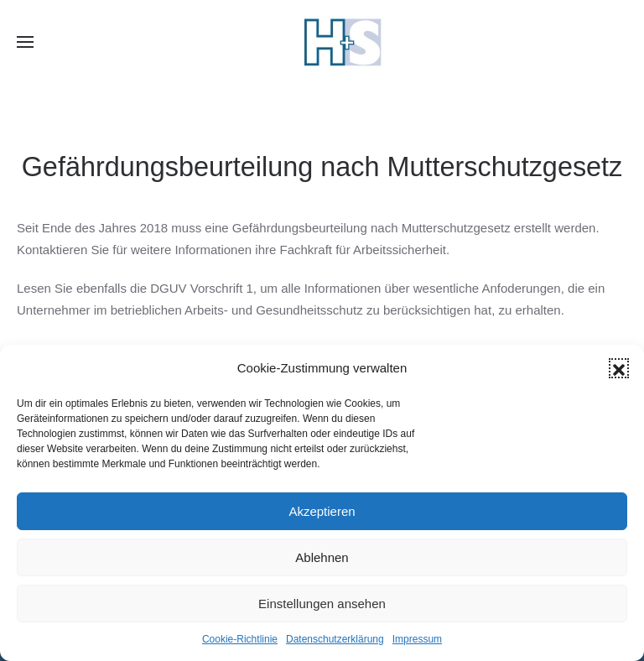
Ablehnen (322, 557)
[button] (619, 368)
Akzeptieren (322, 511)
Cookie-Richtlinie (240, 639)
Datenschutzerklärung (335, 639)
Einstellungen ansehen (322, 604)
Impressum (417, 639)
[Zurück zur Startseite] (343, 42)
